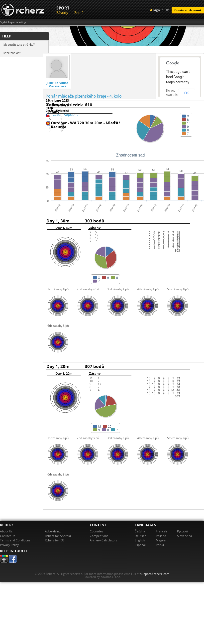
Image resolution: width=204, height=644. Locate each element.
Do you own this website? (172, 95)
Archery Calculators (103, 540)
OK (187, 93)
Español (140, 545)
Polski (160, 545)
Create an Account (188, 10)
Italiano (161, 536)
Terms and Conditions (15, 540)
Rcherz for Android (58, 536)
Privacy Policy (9, 545)
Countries (97, 531)
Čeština (140, 531)
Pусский (183, 531)
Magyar (161, 540)
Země (79, 13)
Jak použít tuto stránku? (19, 45)
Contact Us (8, 536)
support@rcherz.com (155, 574)
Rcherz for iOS (55, 540)
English (140, 540)
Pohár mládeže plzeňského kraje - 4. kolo (84, 96)
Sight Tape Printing (13, 22)
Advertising (53, 531)
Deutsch (140, 536)
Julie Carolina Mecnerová (57, 85)
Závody (62, 13)
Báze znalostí (12, 53)
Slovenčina (185, 536)
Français (162, 531)
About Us (6, 531)
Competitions (99, 536)
